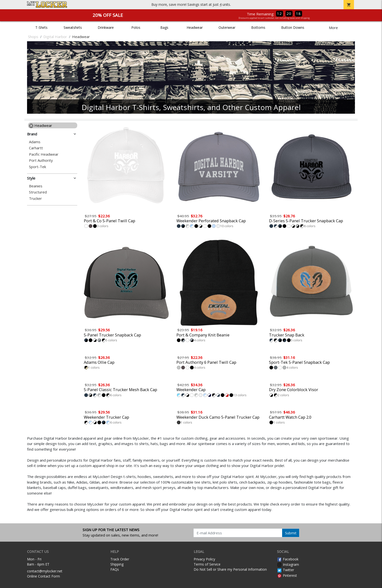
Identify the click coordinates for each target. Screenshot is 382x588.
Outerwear (227, 27)
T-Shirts (41, 27)
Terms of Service (207, 564)
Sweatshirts (73, 27)
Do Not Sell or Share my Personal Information (230, 569)
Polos (136, 27)
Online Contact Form (43, 576)
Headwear (195, 27)
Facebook (288, 559)
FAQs (115, 569)
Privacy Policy (204, 559)
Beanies (36, 186)
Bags (164, 27)
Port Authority (41, 160)
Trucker (35, 198)
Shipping (117, 564)
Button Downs (293, 27)
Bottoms (258, 27)
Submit (291, 533)
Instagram (288, 564)
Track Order (120, 559)
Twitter (286, 570)
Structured (38, 192)
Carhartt (36, 148)
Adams (35, 142)
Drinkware (106, 27)
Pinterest (287, 575)
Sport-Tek (38, 167)
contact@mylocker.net (45, 571)
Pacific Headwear (44, 154)
